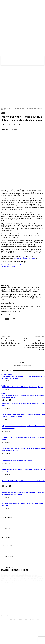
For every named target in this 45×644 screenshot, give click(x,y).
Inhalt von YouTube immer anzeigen (15, 262)
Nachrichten (6, 375)
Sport (3, 113)
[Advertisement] (19, 85)
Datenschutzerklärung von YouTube (25, 258)
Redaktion (5, 129)
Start (2, 108)
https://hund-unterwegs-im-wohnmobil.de (22, 365)
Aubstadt (13, 319)
